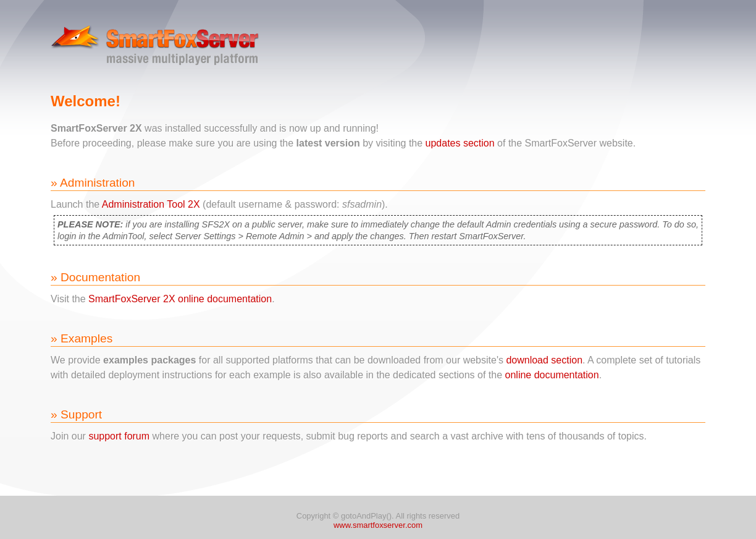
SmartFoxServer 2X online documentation (180, 299)
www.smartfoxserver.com (378, 525)
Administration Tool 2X (151, 204)
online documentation (552, 375)
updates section (460, 143)
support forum (119, 436)
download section (544, 360)
